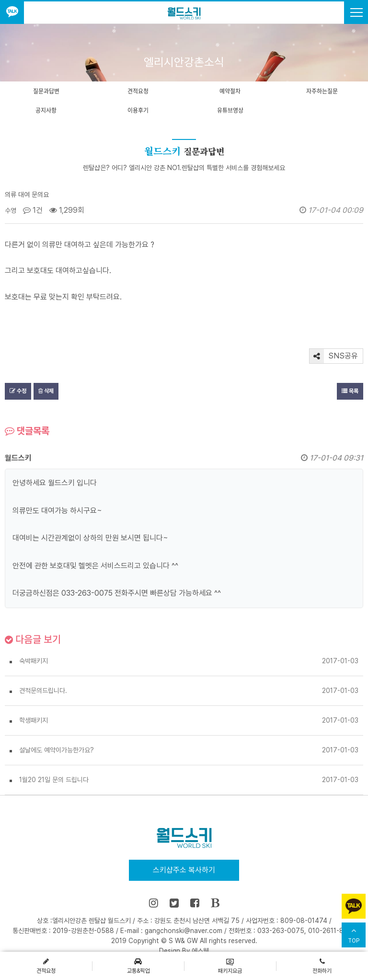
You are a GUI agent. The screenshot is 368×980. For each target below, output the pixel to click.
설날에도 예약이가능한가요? (57, 750)
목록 (350, 391)
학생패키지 (34, 720)
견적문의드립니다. (43, 691)
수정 (18, 391)
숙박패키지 (34, 661)
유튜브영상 (230, 110)
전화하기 (322, 965)
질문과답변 (46, 91)
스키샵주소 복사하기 (184, 870)
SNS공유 (334, 356)
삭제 (46, 391)
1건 (33, 210)
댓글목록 (27, 431)
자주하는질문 (322, 91)
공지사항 (46, 110)
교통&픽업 (138, 965)
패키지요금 (230, 965)
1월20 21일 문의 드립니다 (54, 780)
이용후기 (138, 110)
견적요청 (138, 91)
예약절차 (230, 91)
